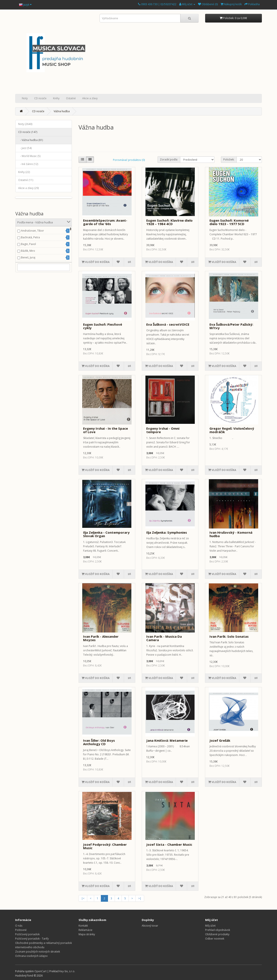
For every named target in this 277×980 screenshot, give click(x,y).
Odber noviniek (215, 939)
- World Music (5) (29, 156)
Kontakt (83, 926)
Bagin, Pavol (28, 244)
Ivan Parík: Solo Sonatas (229, 636)
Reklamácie (85, 930)
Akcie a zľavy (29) (28, 188)
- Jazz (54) (25, 148)
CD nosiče (40, 98)
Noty (25, 98)
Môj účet (210, 926)
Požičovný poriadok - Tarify (32, 939)
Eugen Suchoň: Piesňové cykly (103, 326)
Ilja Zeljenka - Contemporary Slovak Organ (106, 534)
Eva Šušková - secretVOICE (168, 324)
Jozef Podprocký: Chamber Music (105, 846)
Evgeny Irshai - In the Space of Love (105, 430)
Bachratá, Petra (30, 237)
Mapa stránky (87, 934)
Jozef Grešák (220, 740)
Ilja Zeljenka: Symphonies (167, 532)
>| (140, 898)
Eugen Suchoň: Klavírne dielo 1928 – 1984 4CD (169, 222)
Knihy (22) (24, 172)
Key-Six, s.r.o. (67, 971)
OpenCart (40, 971)
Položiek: (229, 159)
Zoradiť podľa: (169, 159)
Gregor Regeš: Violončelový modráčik (232, 430)
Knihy (56, 98)
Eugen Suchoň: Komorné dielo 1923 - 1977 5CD (229, 222)
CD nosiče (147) (28, 132)
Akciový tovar (150, 926)
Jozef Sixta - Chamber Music (169, 844)
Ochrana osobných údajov (31, 956)
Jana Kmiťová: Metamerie (167, 740)
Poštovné (21, 930)
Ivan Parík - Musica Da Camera (164, 638)
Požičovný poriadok (27, 934)
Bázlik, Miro (28, 251)
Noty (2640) (25, 124)
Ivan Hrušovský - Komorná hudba (231, 534)
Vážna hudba (62, 111)
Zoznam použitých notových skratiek (38, 952)
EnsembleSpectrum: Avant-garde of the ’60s (105, 222)
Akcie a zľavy (90, 98)
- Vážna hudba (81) (31, 140)
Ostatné (71, 98)
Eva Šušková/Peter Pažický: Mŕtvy (231, 326)
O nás (19, 926)
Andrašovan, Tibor (32, 231)
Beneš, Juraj (28, 257)
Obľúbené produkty (217, 934)
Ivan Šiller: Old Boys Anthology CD (99, 742)
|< (83, 898)
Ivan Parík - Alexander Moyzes (101, 638)
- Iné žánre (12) (28, 164)
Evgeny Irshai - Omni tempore (163, 430)
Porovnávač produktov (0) (129, 160)
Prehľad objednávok (218, 930)
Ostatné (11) (26, 180)
